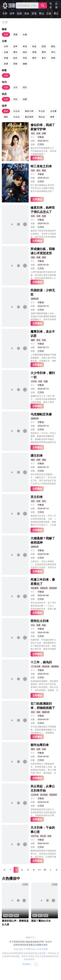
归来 (44, 340)
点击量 (53, 111)
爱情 (44, 52)
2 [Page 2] (22, 870)
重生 (56, 13)
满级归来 (46, 712)
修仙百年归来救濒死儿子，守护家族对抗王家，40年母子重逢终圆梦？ (43, 151)
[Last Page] (57, 870)
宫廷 (25, 58)
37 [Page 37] (45, 870)
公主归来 (35, 795)
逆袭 (6, 64)
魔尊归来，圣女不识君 (43, 334)
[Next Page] (51, 870)
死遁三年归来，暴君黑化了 (43, 582)
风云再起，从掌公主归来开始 (43, 788)
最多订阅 (29, 111)
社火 (33, 625)
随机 (6, 117)
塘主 (33, 460)
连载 (25, 99)
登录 (51, 5)
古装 (38, 216)
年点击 (42, 111)
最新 (6, 111)
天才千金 (35, 836)
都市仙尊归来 (40, 745)
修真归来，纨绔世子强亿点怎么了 (43, 210)
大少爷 (34, 381)
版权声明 (39, 942)
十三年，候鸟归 (41, 662)
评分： (34, 137)
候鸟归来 (46, 666)
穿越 (6, 58)
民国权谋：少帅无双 (43, 292)
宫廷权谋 (53, 795)
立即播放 (37, 158)
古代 (15, 87)
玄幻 (33, 133)
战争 (12, 13)
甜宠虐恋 (53, 588)
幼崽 (38, 712)
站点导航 (43, 949)
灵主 (33, 501)
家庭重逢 (55, 666)
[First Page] (4, 870)
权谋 (20, 13)
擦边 (41, 13)
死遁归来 (44, 588)
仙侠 (38, 133)
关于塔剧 (13, 942)
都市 (34, 58)
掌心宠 (43, 836)
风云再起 (44, 795)
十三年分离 (36, 666)
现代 (25, 87)
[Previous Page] (10, 870)
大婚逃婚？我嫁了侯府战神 (43, 540)
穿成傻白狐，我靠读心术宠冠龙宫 (43, 251)
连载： (34, 144)
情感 (34, 52)
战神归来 (35, 299)
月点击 (16, 117)
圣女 (38, 340)
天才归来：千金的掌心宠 (43, 830)
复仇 (44, 58)
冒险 (15, 64)
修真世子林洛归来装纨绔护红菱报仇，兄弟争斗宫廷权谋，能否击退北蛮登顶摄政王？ (43, 233)
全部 (5, 13)
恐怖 (53, 58)
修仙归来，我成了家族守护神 (43, 127)
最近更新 (29, 117)
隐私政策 (30, 942)
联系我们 (22, 942)
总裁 (49, 13)
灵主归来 (37, 497)
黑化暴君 (35, 588)
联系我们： (30, 964)
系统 (33, 257)
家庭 (44, 170)
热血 (27, 13)
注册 (56, 5)
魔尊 (33, 340)
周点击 (42, 117)
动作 (33, 170)
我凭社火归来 (40, 621)
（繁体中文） (30, 937)
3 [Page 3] (28, 870)
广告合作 (48, 942)
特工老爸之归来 (41, 166)
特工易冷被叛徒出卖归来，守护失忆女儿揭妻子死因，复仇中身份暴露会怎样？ (43, 188)
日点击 (16, 111)
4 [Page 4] (34, 870)
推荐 (52, 117)
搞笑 (25, 52)
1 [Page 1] (16, 870)
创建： (34, 141)
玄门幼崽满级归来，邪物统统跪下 (43, 706)
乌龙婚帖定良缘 (41, 414)
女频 (25, 34)
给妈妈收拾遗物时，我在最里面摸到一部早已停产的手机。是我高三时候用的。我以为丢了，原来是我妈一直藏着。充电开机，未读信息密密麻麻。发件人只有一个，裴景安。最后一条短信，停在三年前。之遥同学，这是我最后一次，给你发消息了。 (44, 686)
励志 (15, 58)
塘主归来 (37, 456)
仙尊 (38, 749)
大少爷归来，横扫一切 (43, 375)
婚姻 (25, 64)
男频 (15, 34)
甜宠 (34, 13)
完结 (15, 99)
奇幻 (53, 52)
